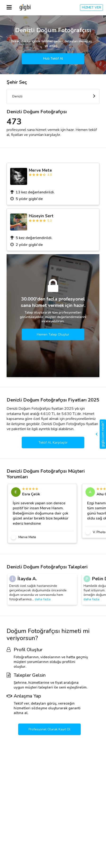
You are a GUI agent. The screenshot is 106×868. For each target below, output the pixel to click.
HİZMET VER (91, 7)
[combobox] (53, 96)
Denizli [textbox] (17, 96)
